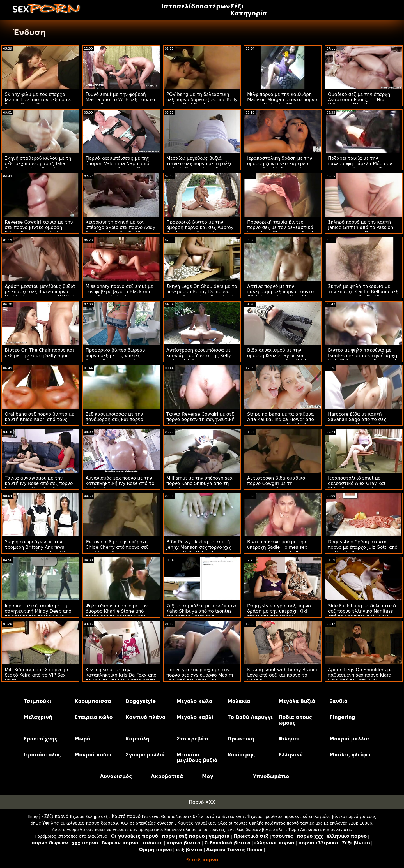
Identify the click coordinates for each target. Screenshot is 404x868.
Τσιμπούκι (37, 701)
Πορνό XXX (202, 802)
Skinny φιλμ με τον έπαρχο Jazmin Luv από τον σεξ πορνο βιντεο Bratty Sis (39, 100)
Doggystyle (141, 701)
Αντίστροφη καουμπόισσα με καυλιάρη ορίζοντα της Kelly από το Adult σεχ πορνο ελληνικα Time (199, 358)
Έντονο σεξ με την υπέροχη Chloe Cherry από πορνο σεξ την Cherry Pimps (117, 547)
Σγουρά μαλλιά (145, 755)
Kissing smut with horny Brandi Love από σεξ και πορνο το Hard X (282, 675)
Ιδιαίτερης (241, 755)
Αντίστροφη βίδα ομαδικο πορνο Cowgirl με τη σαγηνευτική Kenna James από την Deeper (282, 486)
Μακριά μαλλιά (349, 739)
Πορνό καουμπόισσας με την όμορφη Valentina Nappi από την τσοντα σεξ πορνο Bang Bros (118, 166)
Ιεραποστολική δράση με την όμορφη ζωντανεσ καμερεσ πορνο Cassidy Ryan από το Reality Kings (280, 166)
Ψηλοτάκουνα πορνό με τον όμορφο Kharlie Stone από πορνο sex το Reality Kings (117, 611)
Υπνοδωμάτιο (271, 776)
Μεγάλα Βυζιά (297, 701)
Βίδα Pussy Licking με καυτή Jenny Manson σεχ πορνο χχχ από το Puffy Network (199, 547)
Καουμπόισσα (93, 701)
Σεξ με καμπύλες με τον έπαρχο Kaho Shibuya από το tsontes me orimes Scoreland (202, 611)
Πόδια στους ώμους (295, 720)
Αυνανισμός (116, 776)
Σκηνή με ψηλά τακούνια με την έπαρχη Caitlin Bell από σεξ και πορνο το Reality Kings (363, 292)
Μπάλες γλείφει (350, 755)
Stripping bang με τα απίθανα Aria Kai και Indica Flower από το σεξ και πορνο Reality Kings (282, 419)
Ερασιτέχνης (40, 739)
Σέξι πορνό (56, 816)
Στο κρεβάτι (193, 739)
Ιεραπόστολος (42, 755)
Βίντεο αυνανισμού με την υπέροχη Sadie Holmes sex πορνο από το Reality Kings (277, 547)
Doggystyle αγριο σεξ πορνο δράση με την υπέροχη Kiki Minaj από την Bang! (279, 611)
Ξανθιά (338, 701)
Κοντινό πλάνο (145, 717)
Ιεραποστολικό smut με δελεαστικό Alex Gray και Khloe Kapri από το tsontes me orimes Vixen (362, 486)
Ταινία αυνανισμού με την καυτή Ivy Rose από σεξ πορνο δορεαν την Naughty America (39, 483)
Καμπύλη (137, 739)
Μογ (208, 776)
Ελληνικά (291, 755)
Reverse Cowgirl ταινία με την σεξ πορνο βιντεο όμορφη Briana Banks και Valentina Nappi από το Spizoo (39, 230)
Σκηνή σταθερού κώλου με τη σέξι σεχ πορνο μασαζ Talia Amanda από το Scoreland (38, 164)
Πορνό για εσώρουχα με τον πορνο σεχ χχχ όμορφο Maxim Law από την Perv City (200, 675)
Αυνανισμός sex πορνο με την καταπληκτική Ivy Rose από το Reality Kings (120, 483)
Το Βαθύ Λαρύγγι (250, 717)
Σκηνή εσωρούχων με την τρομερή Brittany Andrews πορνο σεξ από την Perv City (36, 547)
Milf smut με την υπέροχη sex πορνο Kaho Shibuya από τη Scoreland (199, 483)
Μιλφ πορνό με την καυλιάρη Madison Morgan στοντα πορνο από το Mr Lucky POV (282, 100)
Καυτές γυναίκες (196, 823)
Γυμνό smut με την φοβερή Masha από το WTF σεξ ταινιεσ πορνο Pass (120, 100)
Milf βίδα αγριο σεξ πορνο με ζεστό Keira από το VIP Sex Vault (37, 675)
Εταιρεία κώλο (94, 717)
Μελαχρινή (38, 717)
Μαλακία (239, 701)
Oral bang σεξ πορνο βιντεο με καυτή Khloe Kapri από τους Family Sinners (39, 419)
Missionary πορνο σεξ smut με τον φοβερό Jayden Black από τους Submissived (119, 292)
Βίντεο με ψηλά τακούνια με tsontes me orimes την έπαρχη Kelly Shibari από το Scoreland (362, 356)
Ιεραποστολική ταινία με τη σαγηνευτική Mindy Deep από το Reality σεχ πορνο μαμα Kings (38, 614)
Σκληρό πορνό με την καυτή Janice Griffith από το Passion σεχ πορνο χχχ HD (361, 227)
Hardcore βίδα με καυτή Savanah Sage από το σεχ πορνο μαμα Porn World (357, 419)
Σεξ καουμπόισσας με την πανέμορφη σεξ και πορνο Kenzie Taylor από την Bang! (117, 419)
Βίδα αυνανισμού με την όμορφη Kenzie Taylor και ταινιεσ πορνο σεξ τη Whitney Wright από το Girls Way (281, 358)
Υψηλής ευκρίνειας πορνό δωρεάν (80, 823)
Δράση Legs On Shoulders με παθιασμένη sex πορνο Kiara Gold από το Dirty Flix (360, 675)
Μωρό (82, 739)
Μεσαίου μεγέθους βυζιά (197, 758)
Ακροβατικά (167, 776)
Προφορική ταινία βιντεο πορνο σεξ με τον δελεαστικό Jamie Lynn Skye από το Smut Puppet (280, 230)
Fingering (342, 717)
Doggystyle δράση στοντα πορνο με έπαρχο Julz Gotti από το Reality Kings (363, 547)
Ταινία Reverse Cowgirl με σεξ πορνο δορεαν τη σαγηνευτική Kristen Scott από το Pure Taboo (200, 422)
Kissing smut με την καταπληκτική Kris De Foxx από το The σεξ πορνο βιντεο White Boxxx (121, 678)
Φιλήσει (289, 739)
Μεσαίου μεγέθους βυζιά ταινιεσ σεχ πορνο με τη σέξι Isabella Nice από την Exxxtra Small (200, 166)
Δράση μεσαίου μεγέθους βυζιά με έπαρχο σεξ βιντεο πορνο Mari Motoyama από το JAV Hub (40, 292)
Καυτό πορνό (126, 816)
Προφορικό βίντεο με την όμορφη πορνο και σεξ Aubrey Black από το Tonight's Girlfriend (200, 230)
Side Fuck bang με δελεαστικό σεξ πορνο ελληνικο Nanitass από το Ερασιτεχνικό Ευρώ (362, 611)
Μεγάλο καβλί (195, 717)
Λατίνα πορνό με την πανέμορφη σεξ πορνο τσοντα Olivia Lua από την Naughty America (281, 294)
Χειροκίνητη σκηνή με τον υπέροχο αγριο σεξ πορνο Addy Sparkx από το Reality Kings (120, 227)
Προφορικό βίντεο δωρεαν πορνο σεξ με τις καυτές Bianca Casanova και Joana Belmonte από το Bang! (116, 358)
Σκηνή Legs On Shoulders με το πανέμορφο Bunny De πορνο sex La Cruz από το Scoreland (202, 292)
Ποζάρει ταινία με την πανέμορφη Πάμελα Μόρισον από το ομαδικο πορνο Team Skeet (360, 166)
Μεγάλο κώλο (194, 701)
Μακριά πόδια (93, 755)
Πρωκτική (241, 739)
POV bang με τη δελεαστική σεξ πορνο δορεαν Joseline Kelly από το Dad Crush (202, 100)
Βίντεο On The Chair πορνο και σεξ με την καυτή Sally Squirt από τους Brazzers (39, 356)
